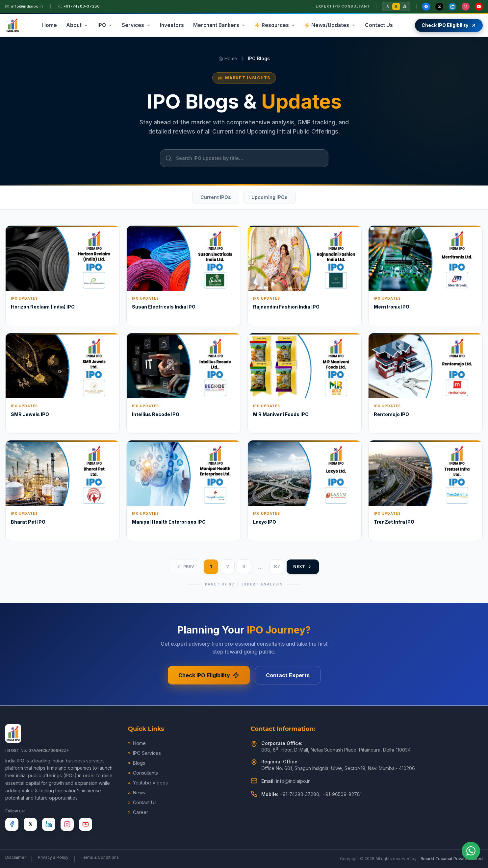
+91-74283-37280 (79, 6)
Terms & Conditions (100, 857)
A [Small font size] (388, 6)
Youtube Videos (148, 783)
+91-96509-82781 (342, 794)
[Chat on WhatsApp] (471, 851)
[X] (30, 824)
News (137, 793)
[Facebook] (426, 7)
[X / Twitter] (439, 7)
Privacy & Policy (53, 857)
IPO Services (144, 753)
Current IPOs (216, 197)
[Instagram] (466, 7)
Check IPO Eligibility (209, 675)
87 (277, 567)
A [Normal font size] (396, 6)
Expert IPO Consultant (343, 6)
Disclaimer (15, 857)
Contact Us (142, 802)
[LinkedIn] (452, 7)
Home (228, 58)
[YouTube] (479, 7)
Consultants (143, 773)
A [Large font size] (405, 6)
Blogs (137, 763)
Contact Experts (288, 675)
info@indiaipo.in (24, 6)
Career (138, 812)
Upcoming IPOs (270, 197)
